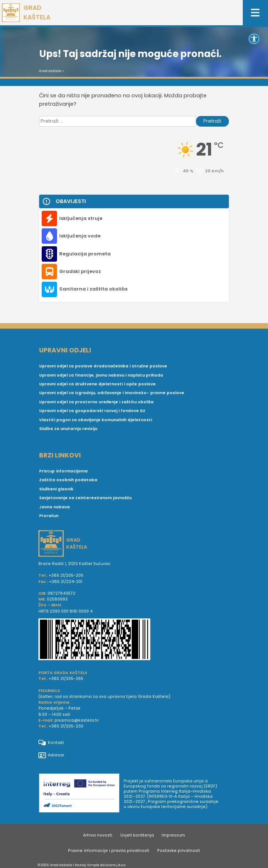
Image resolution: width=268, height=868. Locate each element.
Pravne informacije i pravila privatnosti (109, 851)
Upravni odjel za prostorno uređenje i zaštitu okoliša (96, 402)
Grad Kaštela (50, 71)
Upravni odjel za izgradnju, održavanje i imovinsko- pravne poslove (112, 393)
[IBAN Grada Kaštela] (134, 640)
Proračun (49, 516)
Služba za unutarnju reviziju (68, 429)
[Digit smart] (81, 794)
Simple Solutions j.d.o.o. (107, 865)
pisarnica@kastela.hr (77, 720)
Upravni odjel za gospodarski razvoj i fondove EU (92, 411)
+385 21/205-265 (66, 679)
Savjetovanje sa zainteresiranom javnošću (85, 498)
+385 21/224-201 (66, 582)
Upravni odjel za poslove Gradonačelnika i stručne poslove (103, 366)
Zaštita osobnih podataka (68, 480)
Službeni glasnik (56, 489)
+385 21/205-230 (66, 726)
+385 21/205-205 (66, 575)
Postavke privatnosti (179, 851)
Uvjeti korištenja (137, 835)
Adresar (51, 755)
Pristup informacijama (63, 471)
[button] (254, 39)
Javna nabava (54, 507)
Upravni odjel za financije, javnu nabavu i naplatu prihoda (101, 375)
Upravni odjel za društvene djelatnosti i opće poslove (97, 384)
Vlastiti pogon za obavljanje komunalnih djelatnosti (96, 420)
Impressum (173, 835)
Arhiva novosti (98, 835)
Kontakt (51, 743)
